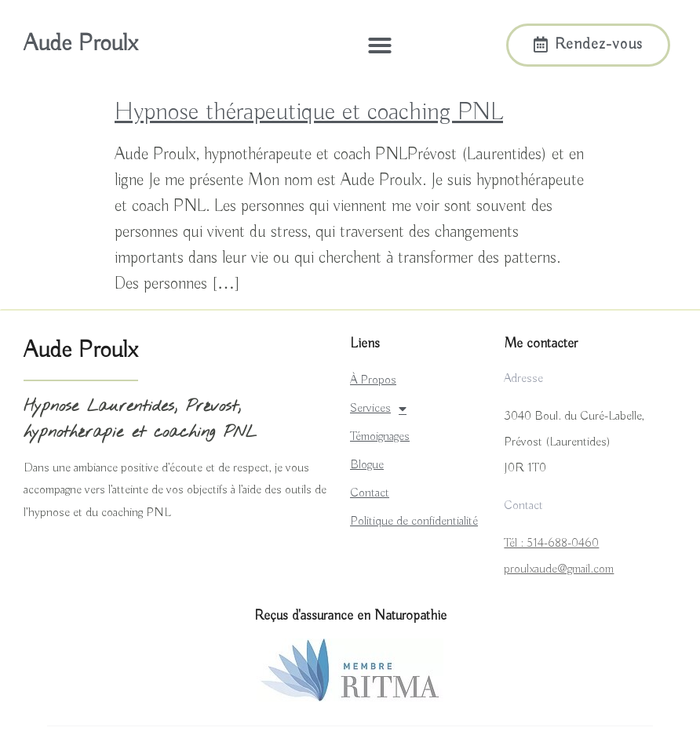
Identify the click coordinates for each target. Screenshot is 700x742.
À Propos (373, 380)
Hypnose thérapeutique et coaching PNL (309, 112)
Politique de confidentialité (414, 522)
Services (378, 409)
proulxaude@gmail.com (559, 569)
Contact (370, 493)
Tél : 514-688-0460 (551, 544)
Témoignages (380, 437)
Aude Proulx (80, 44)
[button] (380, 45)
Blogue (367, 465)
